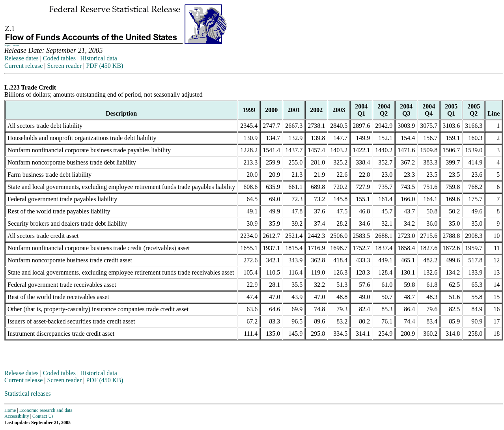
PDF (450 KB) (105, 66)
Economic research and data (46, 410)
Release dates (21, 58)
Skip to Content (12, 45)
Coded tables (59, 58)
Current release (23, 66)
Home (10, 410)
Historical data (99, 58)
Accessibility (17, 416)
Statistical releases (28, 394)
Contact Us (43, 416)
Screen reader (64, 66)
